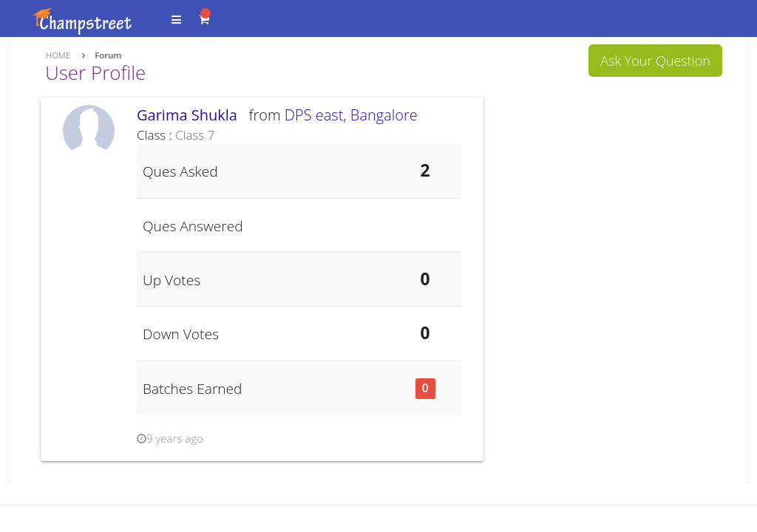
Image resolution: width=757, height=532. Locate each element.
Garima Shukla (191, 115)
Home (58, 55)
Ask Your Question (655, 61)
